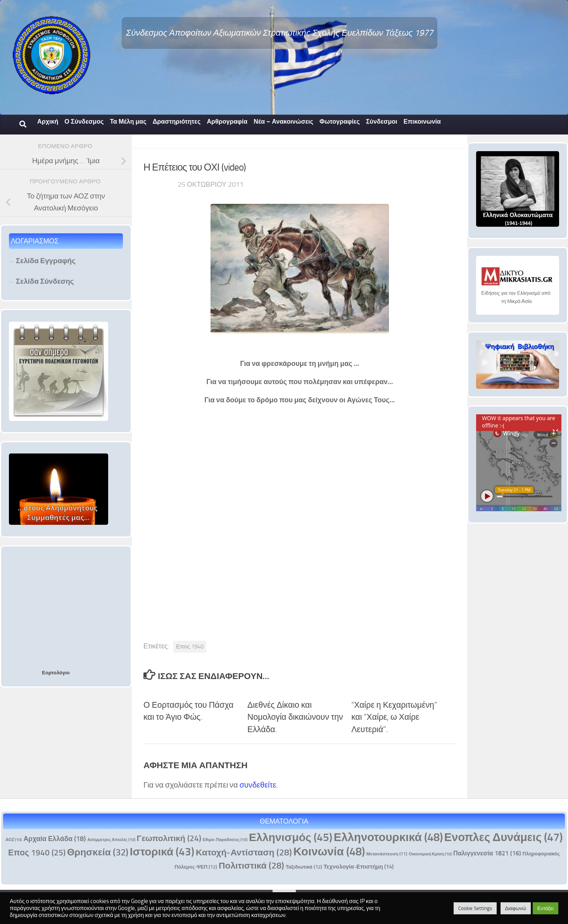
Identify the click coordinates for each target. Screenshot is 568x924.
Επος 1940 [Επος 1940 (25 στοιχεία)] (37, 852)
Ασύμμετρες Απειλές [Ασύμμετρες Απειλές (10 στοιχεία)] (111, 840)
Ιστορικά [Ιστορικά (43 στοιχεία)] (162, 852)
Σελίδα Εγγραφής (46, 261)
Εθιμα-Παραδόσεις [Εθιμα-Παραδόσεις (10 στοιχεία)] (225, 840)
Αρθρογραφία (227, 122)
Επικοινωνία (422, 122)
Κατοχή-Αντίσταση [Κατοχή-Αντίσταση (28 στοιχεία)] (244, 852)
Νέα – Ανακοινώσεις (283, 122)
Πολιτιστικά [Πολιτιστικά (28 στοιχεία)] (251, 866)
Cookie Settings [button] (475, 908)
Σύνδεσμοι (382, 122)
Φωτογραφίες (340, 122)
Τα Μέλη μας (128, 122)
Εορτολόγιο (56, 673)
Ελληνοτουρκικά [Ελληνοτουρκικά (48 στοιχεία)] (388, 837)
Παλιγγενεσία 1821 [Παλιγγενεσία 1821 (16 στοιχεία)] (487, 853)
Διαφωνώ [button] (516, 908)
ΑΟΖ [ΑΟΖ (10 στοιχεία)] (14, 840)
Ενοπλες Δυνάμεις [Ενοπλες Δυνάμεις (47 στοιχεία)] (503, 837)
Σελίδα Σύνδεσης (45, 281)
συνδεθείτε (258, 785)
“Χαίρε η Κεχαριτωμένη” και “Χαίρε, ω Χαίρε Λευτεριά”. (394, 717)
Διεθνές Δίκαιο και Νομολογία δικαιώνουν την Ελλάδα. (295, 717)
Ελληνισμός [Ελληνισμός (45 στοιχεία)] (291, 837)
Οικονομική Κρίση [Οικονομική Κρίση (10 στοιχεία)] (430, 854)
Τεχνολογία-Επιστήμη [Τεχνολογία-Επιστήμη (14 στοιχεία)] (359, 867)
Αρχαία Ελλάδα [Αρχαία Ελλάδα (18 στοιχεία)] (54, 839)
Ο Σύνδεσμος (84, 122)
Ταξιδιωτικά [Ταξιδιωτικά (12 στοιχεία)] (304, 867)
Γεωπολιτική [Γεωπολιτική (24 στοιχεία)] (169, 838)
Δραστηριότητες (177, 122)
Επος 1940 (190, 646)
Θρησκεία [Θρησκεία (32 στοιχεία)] (98, 852)
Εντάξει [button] (546, 908)
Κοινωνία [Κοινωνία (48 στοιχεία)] (329, 851)
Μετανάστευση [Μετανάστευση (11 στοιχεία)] (387, 854)
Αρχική (48, 122)
